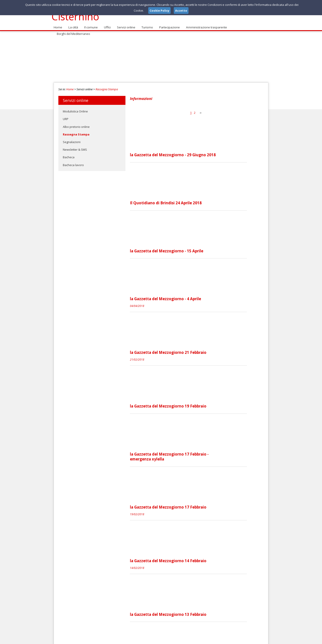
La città (73, 25)
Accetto (181, 11)
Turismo (146, 25)
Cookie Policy (258, 639)
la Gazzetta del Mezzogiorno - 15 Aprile (200, 193)
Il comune (90, 25)
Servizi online (125, 25)
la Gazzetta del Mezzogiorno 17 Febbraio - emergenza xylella (203, 348)
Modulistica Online (75, 109)
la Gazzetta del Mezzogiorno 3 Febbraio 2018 (205, 537)
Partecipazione (168, 25)
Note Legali (225, 639)
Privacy (241, 639)
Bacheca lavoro (73, 162)
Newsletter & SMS (75, 147)
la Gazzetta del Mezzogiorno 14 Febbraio (202, 422)
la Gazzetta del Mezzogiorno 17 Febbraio (202, 384)
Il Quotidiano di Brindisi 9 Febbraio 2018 (201, 499)
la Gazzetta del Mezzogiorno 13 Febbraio (202, 460)
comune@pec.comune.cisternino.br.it (158, 608)
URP (66, 116)
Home (58, 25)
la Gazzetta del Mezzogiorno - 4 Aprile (199, 231)
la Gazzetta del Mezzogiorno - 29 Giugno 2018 (206, 116)
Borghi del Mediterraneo (247, 25)
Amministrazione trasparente (204, 25)
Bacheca (69, 155)
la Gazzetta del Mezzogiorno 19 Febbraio (202, 308)
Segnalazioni (72, 139)
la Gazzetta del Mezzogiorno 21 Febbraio (202, 269)
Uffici (106, 25)
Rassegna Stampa (107, 87)
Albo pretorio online (76, 124)
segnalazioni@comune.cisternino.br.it (160, 604)
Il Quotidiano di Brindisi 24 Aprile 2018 (199, 155)
